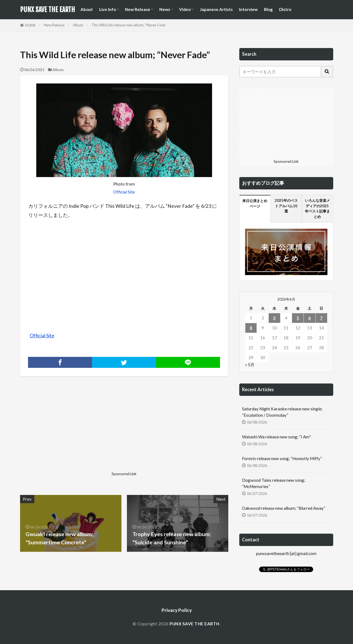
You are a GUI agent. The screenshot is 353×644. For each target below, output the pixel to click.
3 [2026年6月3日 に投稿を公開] (274, 318)
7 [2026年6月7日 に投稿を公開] (321, 318)
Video (185, 9)
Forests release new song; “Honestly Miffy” (282, 458)
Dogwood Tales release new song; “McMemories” (274, 483)
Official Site (124, 192)
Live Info (108, 9)
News (165, 9)
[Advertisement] (71, 431)
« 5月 (250, 365)
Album (78, 25)
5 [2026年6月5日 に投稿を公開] (298, 318)
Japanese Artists (216, 9)
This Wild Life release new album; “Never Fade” (129, 25)
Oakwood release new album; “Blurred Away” (284, 508)
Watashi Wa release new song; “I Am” (276, 437)
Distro (285, 9)
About (87, 9)
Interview (248, 9)
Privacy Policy (177, 610)
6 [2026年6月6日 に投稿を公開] (309, 318)
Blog (268, 9)
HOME (30, 25)
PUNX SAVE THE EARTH (48, 10)
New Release (138, 9)
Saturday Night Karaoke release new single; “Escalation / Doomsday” (282, 412)
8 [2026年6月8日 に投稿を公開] (251, 328)
